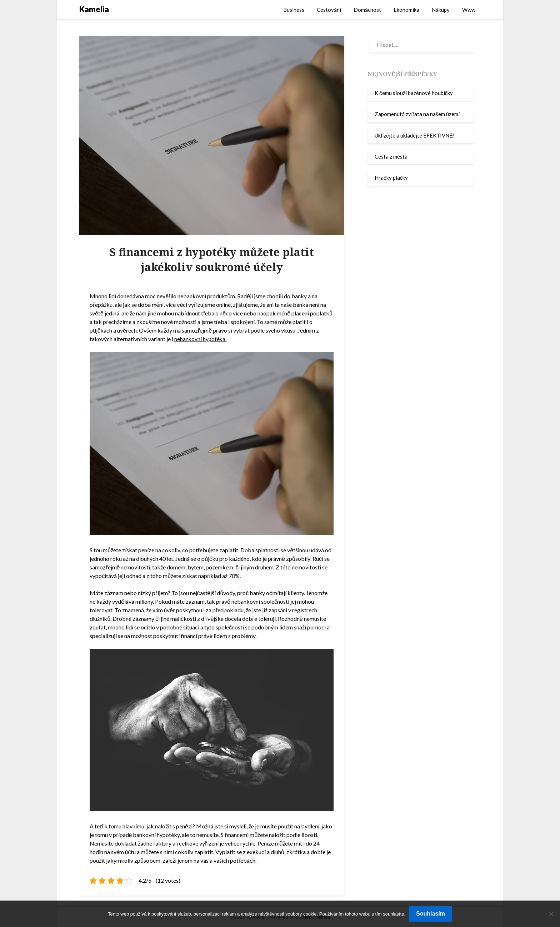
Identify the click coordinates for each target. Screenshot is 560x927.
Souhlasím (431, 914)
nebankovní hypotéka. (201, 339)
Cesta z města (391, 156)
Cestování (329, 10)
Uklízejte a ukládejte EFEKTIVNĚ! (415, 135)
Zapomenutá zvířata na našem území (417, 114)
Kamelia (94, 9)
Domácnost (367, 10)
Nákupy (441, 10)
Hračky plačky (391, 178)
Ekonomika (406, 10)
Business (294, 10)
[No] (551, 914)
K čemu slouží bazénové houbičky (414, 93)
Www (469, 10)
